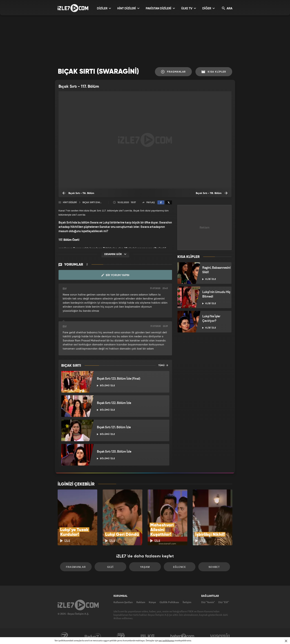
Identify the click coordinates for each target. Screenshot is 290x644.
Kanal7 (64, 636)
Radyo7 (93, 636)
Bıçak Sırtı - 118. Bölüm (212, 193)
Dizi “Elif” (224, 602)
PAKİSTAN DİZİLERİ (160, 8)
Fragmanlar (173, 72)
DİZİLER (104, 8)
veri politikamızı (167, 640)
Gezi (110, 567)
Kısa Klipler (214, 72)
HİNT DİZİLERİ (128, 8)
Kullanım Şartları (123, 602)
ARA (227, 8)
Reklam (141, 602)
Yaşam (145, 567)
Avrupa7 (121, 636)
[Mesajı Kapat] (286, 641)
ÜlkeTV (148, 636)
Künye (152, 602)
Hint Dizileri (70, 203)
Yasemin (220, 636)
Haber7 (182, 636)
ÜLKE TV (189, 8)
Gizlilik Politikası (169, 602)
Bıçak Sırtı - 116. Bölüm (78, 193)
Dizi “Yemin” (208, 602)
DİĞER (208, 8)
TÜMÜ (163, 365)
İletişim (187, 602)
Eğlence (180, 567)
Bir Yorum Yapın (115, 275)
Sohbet (214, 567)
